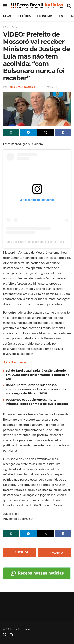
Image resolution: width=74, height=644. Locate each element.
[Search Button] (69, 6)
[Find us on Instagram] (11, 635)
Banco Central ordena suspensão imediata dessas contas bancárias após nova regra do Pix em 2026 (36, 389)
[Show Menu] (5, 6)
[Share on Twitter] (46, 132)
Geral (7, 16)
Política (25, 16)
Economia (45, 16)
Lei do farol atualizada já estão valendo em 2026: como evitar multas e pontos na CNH (38, 375)
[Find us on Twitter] (5, 635)
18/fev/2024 (51, 87)
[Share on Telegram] (29, 132)
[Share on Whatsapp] (11, 132)
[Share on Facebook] (63, 132)
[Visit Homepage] (37, 6)
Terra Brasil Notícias (22, 87)
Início (6, 27)
